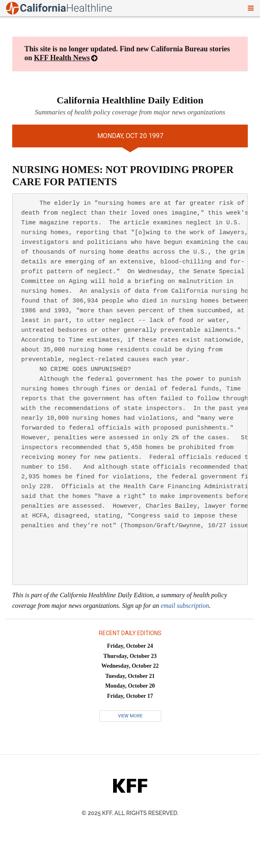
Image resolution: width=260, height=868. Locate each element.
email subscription (185, 606)
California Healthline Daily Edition (130, 100)
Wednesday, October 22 (130, 666)
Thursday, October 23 (130, 656)
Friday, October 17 (130, 696)
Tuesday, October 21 (130, 676)
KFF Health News (62, 58)
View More (130, 716)
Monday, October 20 (130, 686)
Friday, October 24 (130, 646)
